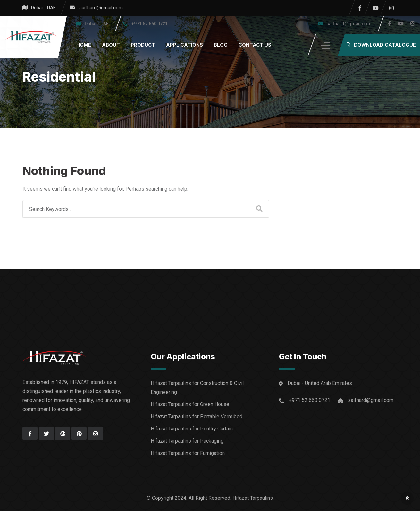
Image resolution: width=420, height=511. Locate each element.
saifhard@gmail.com (101, 8)
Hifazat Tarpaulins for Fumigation (188, 453)
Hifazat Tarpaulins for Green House (190, 404)
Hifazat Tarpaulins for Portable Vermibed (197, 416)
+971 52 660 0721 (150, 24)
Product (143, 45)
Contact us (255, 45)
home (84, 45)
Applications (185, 45)
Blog (221, 45)
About (111, 45)
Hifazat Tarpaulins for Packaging (187, 441)
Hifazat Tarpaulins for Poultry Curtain (192, 429)
